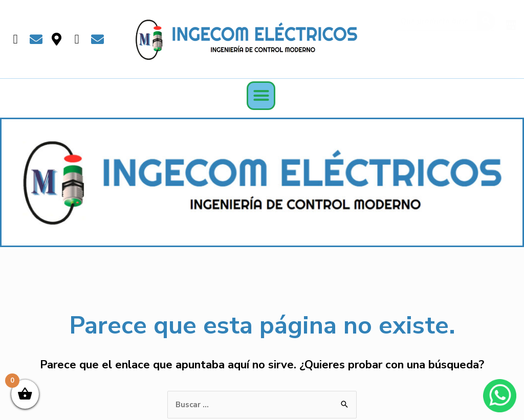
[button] (261, 96)
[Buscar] (486, 24)
